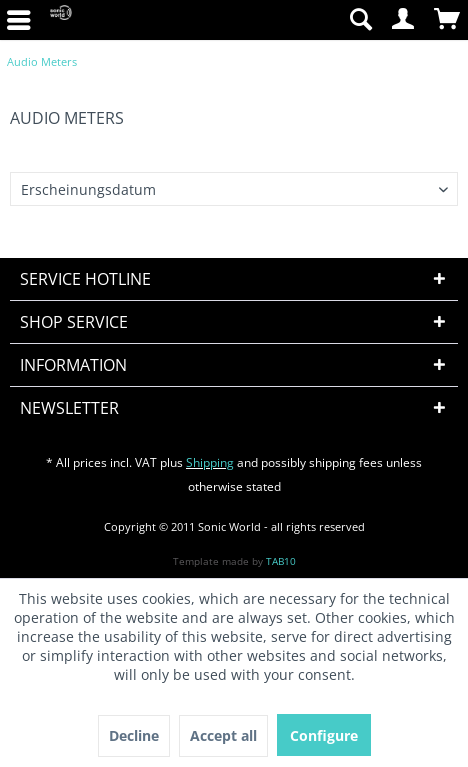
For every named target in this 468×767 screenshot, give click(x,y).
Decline (134, 735)
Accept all (223, 735)
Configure (324, 735)
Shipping (210, 462)
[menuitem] (360, 20)
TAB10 (281, 561)
